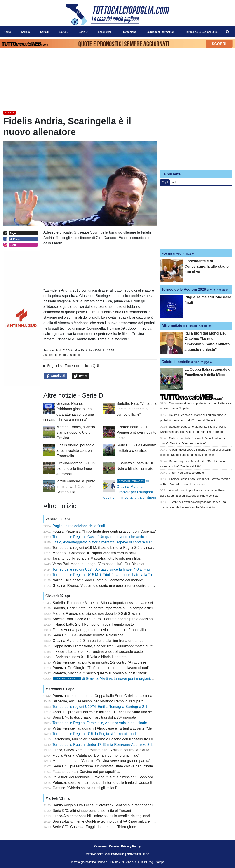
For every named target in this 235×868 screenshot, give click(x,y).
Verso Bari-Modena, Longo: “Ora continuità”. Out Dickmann (100, 564)
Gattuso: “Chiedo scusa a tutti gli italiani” (85, 788)
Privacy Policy (131, 846)
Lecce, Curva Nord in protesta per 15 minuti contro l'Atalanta (101, 750)
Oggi (165, 182)
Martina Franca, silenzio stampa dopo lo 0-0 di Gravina (76, 432)
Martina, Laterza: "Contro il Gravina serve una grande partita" (102, 761)
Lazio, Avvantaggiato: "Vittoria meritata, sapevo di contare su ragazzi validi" (113, 542)
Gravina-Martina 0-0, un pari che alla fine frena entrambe (76, 469)
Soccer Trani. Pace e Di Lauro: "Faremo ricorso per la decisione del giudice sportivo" (120, 619)
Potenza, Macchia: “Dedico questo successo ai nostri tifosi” (100, 673)
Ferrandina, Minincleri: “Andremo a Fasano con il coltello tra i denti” (106, 739)
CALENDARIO (115, 854)
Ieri (174, 182)
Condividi (56, 376)
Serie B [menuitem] (45, 32)
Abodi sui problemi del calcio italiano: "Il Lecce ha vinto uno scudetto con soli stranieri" (121, 712)
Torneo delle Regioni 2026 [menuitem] (202, 32)
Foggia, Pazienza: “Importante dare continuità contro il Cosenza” (104, 531)
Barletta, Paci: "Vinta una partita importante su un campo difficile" (137, 409)
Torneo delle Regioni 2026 (184, 289)
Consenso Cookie (106, 846)
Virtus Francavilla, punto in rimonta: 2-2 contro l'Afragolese (76, 487)
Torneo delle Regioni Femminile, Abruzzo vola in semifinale (100, 723)
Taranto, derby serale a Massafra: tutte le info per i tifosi (97, 558)
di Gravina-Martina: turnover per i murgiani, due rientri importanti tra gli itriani (129, 679)
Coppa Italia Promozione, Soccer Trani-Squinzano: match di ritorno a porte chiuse (118, 646)
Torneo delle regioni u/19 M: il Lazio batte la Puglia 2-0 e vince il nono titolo (112, 548)
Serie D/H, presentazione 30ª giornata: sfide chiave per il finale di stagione (112, 766)
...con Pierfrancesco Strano (186, 473)
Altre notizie (172, 326)
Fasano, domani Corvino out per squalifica (87, 772)
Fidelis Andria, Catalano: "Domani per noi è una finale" (96, 755)
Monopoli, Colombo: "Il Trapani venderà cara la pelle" (95, 553)
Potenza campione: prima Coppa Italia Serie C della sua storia (102, 696)
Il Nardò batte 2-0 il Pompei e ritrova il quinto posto (136, 432)
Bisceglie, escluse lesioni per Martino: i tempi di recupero (98, 701)
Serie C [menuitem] (64, 32)
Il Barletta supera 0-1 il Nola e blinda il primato (90, 657)
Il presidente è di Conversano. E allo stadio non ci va (207, 266)
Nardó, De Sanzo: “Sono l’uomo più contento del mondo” (98, 580)
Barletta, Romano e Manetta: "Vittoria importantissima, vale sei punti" (108, 603)
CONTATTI (134, 854)
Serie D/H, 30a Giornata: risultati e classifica (88, 635)
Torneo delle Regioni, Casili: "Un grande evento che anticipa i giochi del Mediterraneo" (121, 537)
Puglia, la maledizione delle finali (79, 526)
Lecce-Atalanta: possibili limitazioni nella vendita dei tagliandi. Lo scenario (112, 816)
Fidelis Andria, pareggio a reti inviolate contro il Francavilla (75, 450)
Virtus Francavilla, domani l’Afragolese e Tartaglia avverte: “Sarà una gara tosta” (117, 728)
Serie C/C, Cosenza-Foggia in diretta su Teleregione (94, 827)
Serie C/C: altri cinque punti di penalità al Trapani (92, 811)
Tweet (81, 376)
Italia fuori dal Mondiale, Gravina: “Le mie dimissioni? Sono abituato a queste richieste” (122, 777)
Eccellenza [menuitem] (105, 32)
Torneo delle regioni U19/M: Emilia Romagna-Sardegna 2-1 (100, 707)
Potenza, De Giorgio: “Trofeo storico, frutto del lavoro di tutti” (101, 668)
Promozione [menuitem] (129, 32)
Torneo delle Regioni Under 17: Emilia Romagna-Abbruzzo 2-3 (102, 745)
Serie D (60, 350)
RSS (146, 854)
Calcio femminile (176, 362)
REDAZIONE (94, 854)
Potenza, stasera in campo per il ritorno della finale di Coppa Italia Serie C (112, 783)
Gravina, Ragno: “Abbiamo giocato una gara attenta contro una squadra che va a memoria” (126, 586)
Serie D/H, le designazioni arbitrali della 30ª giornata (94, 717)
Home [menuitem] (7, 32)
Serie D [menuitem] (83, 32)
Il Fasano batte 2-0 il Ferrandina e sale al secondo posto (98, 652)
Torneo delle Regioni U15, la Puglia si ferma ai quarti (95, 734)
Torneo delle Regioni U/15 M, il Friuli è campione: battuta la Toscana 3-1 (110, 575)
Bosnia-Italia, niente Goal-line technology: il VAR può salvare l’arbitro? (109, 821)
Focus (167, 253)
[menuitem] (228, 32)
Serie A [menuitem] (25, 32)
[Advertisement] (196, 138)
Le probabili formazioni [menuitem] (161, 32)
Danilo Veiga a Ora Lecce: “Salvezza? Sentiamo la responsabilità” (105, 805)
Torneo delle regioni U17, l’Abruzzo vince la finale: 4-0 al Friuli (102, 569)
